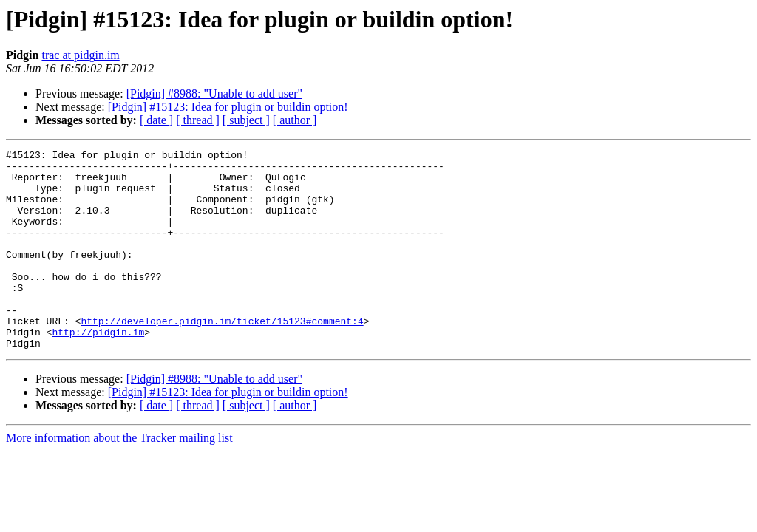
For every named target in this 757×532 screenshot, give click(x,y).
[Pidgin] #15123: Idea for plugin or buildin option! (228, 107)
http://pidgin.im (98, 369)
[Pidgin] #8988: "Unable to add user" (214, 93)
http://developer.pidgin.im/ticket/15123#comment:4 (222, 356)
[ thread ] (198, 120)
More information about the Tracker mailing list (119, 478)
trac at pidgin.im (80, 55)
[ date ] (156, 120)
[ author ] (295, 120)
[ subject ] (246, 120)
